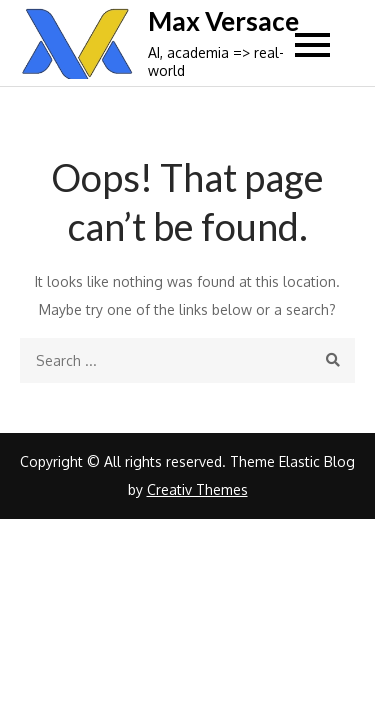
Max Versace (223, 21)
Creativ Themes (197, 489)
